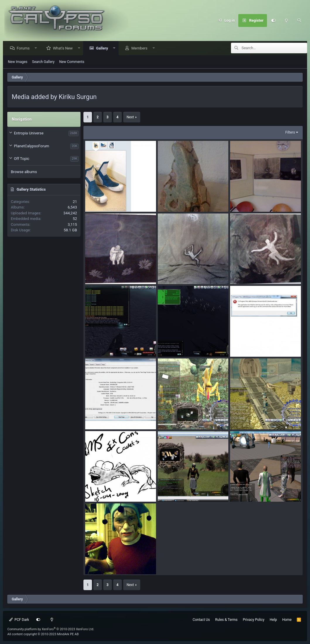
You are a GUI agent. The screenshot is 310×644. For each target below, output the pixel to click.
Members (141, 48)
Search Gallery (43, 62)
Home (287, 620)
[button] (37, 48)
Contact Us (201, 620)
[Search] (299, 21)
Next (130, 117)
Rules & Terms (226, 620)
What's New (64, 48)
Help (273, 620)
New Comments (72, 62)
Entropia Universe (29, 133)
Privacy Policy (254, 620)
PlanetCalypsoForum (31, 146)
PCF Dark (19, 620)
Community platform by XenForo (51, 629)
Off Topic (22, 159)
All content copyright (43, 634)
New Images (18, 62)
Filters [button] (290, 133)
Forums (25, 48)
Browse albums (24, 172)
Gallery (103, 48)
